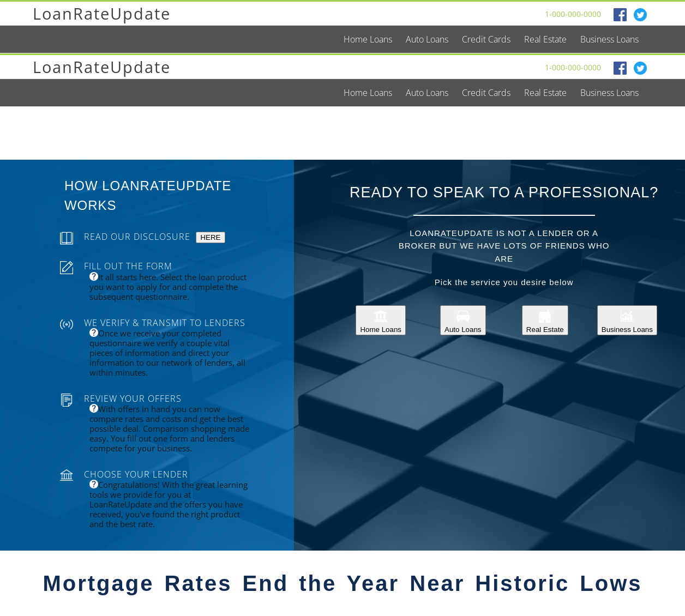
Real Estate (545, 320)
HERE (210, 237)
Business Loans (627, 320)
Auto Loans (463, 320)
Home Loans (381, 320)
